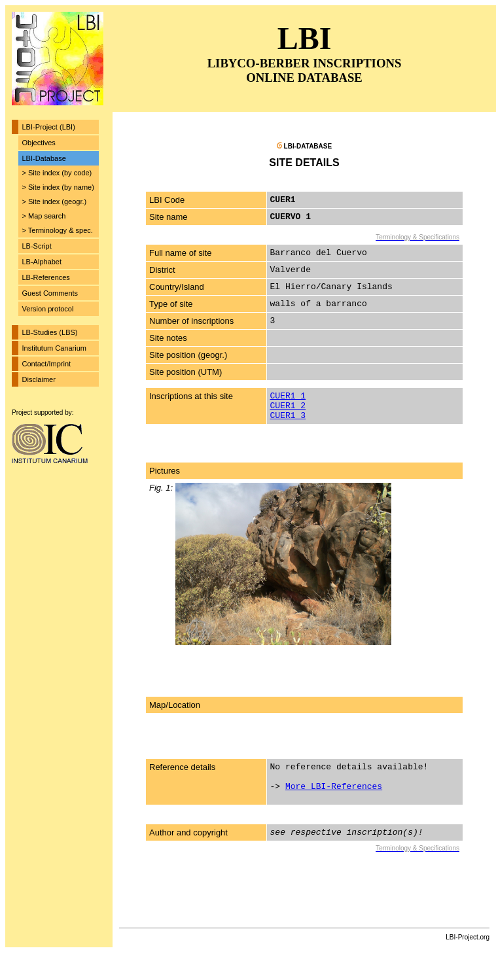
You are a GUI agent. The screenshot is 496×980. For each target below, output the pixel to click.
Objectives (39, 143)
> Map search (44, 216)
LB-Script (37, 246)
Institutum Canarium (54, 348)
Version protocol (48, 309)
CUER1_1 (288, 396)
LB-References (46, 277)
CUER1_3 (288, 416)
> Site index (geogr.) (55, 201)
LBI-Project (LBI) (49, 127)
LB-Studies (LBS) (50, 332)
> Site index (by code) (57, 173)
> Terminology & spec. (58, 230)
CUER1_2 (288, 406)
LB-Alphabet (42, 262)
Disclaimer (39, 379)
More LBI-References (334, 787)
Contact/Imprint (47, 364)
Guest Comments (50, 293)
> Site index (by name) (58, 187)
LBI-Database (44, 158)
